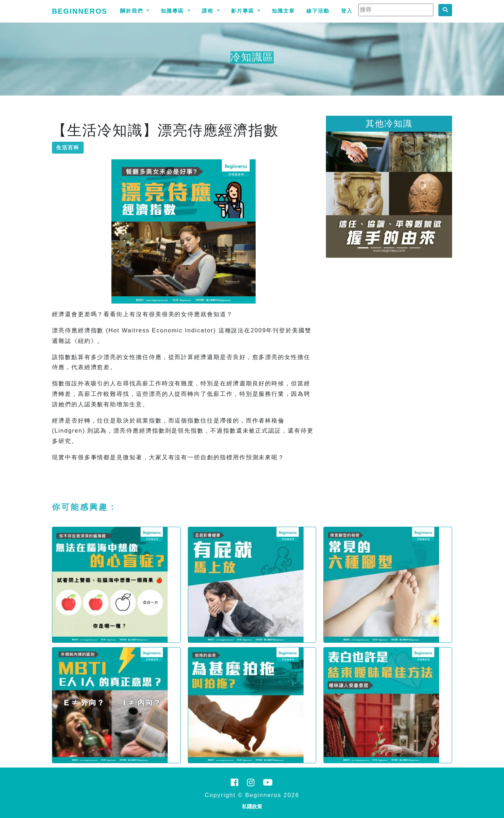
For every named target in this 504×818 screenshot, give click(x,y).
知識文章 (283, 11)
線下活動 (318, 11)
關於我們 (133, 11)
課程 (209, 11)
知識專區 (173, 11)
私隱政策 (252, 806)
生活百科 (68, 147)
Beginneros (80, 11)
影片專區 (244, 11)
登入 (347, 11)
